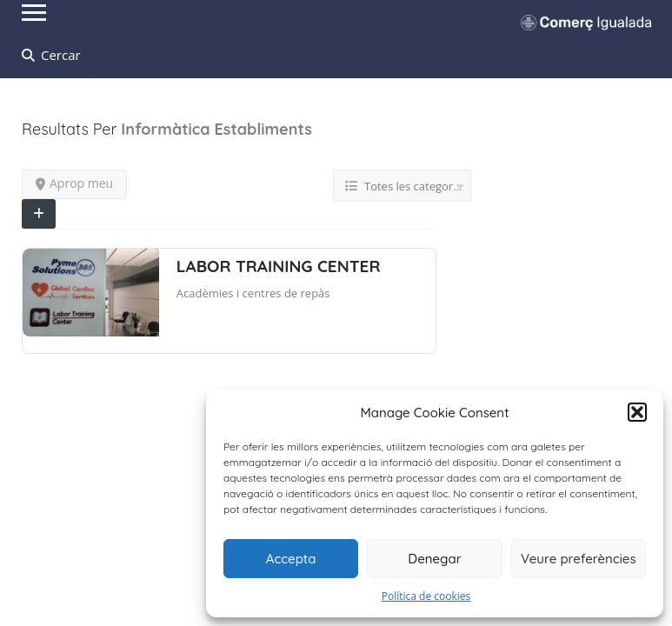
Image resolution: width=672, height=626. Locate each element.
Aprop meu (74, 183)
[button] (637, 412)
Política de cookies (426, 596)
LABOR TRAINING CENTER (279, 266)
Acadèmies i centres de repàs (253, 293)
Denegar (434, 559)
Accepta (291, 559)
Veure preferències (579, 559)
